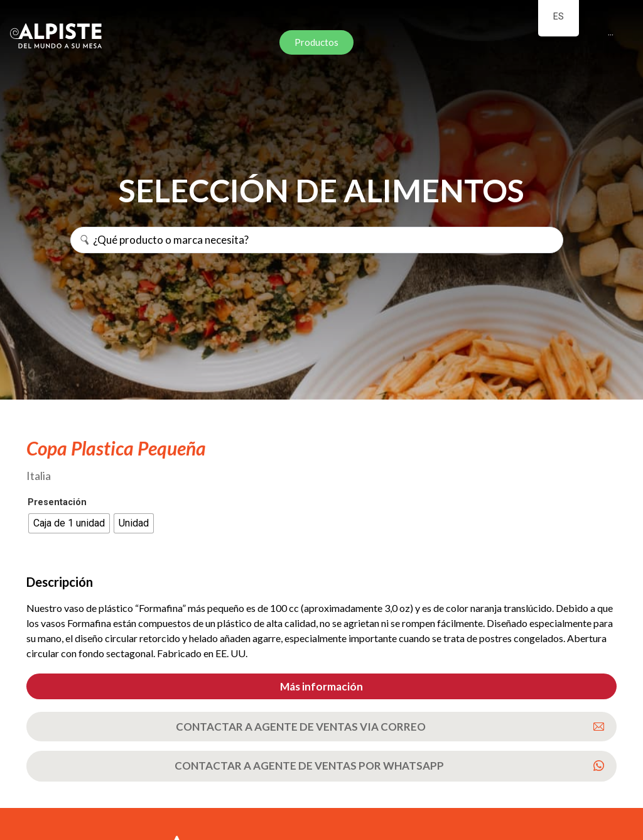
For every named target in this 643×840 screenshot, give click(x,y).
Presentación (57, 503)
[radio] (69, 523)
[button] (321, 686)
